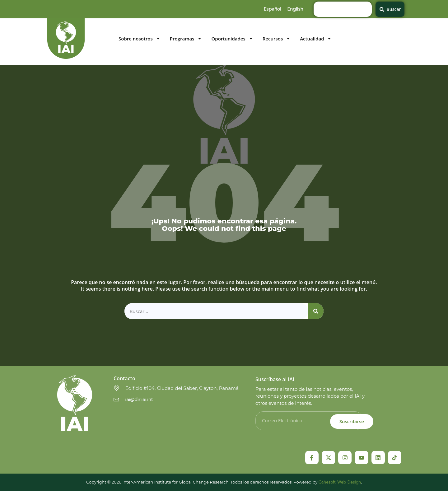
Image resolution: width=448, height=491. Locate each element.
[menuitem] (272, 9)
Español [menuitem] (272, 9)
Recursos (277, 39)
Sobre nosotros (140, 39)
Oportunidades (232, 39)
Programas (186, 39)
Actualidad (316, 39)
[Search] (316, 311)
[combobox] (343, 9)
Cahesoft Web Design (340, 482)
